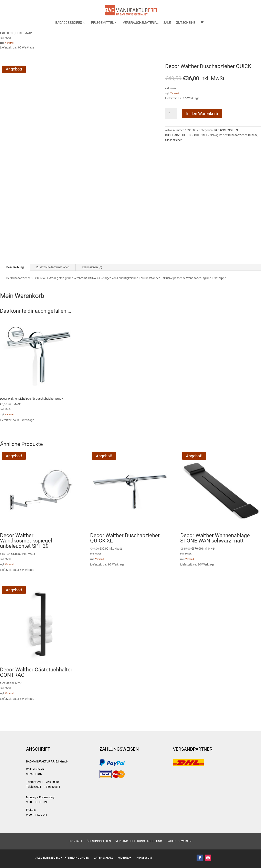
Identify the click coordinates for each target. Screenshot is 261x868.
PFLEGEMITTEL (102, 23)
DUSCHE (194, 135)
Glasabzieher (173, 140)
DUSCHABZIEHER (176, 135)
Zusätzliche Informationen (53, 267)
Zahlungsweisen (179, 841)
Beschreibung (15, 267)
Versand (9, 43)
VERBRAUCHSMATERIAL (140, 23)
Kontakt (76, 841)
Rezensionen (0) (92, 267)
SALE (167, 23)
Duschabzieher (238, 135)
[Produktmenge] (171, 114)
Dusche (253, 135)
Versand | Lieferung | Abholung (139, 841)
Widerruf (124, 858)
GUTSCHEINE (185, 23)
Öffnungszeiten (99, 841)
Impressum (144, 858)
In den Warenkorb (202, 114)
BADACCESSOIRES (69, 23)
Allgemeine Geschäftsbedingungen (62, 858)
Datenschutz (103, 858)
